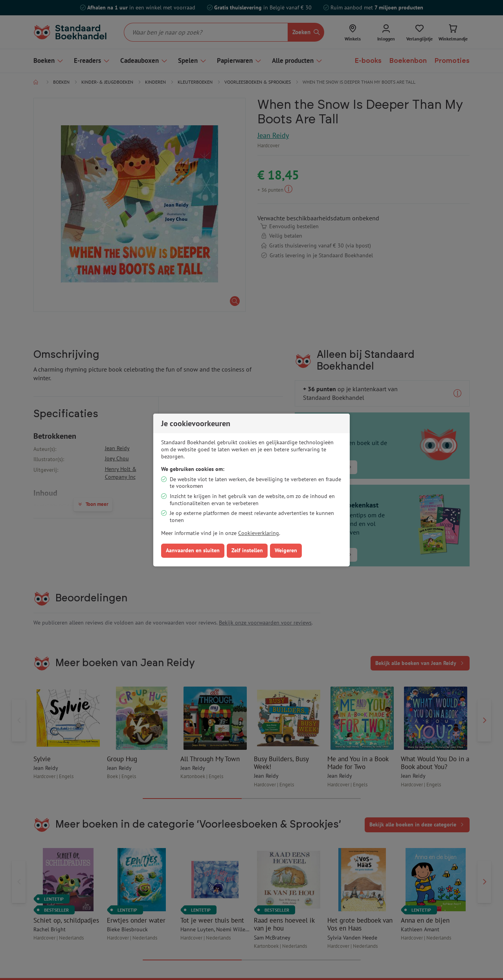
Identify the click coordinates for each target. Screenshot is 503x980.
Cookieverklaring (259, 533)
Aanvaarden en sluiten (193, 550)
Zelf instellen (247, 550)
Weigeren (286, 550)
